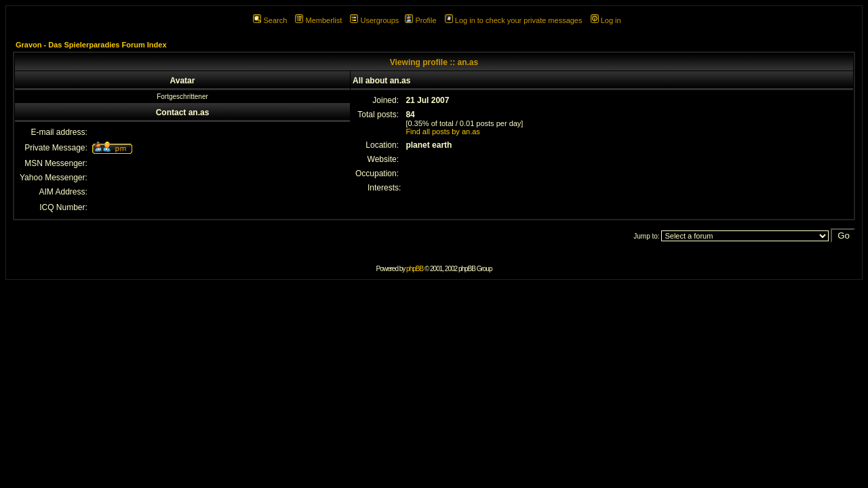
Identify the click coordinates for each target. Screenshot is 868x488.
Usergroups (374, 20)
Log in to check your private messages (514, 20)
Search (270, 20)
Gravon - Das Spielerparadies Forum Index (91, 45)
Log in (606, 20)
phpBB (415, 269)
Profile (420, 20)
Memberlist (318, 20)
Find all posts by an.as (442, 131)
